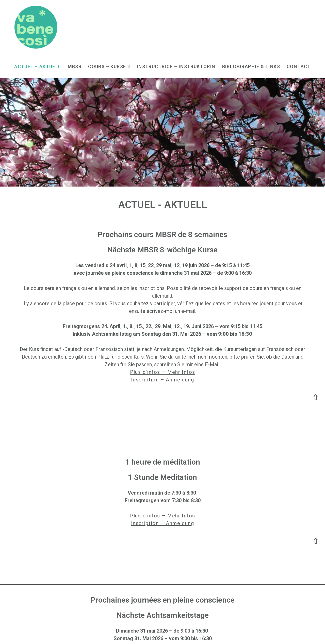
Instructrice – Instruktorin (176, 66)
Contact (299, 66)
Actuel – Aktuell (38, 66)
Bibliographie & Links (251, 66)
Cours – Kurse (109, 66)
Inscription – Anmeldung (162, 380)
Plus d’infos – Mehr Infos (163, 372)
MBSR (75, 66)
